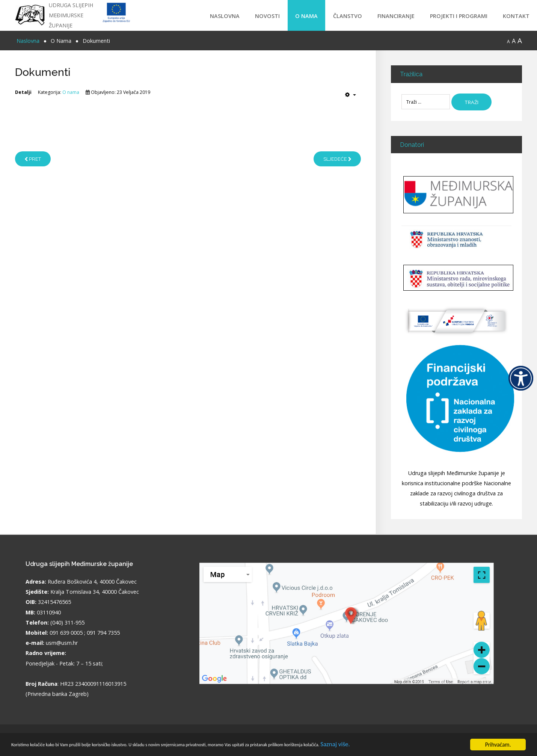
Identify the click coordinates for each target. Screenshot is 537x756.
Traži (474, 102)
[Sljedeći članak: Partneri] (337, 159)
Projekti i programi (459, 16)
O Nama (306, 16)
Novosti (267, 16)
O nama (71, 92)
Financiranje (396, 16)
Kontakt (516, 16)
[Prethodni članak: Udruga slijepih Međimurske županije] (33, 159)
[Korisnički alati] (351, 95)
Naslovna (225, 16)
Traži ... (402, 94)
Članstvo (348, 16)
